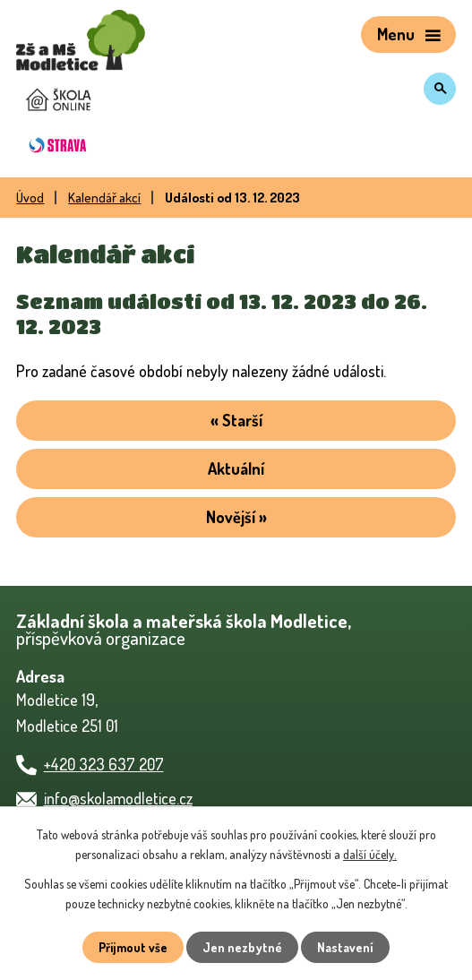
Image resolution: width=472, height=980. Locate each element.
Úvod (30, 197)
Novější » (236, 517)
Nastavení (345, 947)
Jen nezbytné (242, 947)
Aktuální (236, 469)
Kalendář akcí (104, 197)
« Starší (236, 420)
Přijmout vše (133, 947)
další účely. (370, 854)
